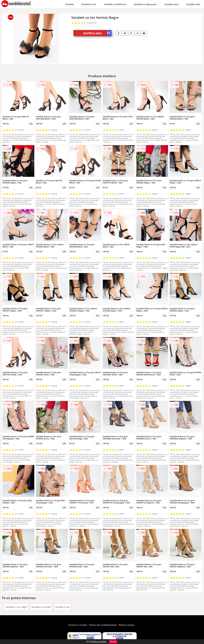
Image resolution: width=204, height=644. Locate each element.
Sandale (69, 4)
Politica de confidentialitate (103, 625)
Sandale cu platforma (115, 4)
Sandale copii (193, 4)
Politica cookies (127, 625)
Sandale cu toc (89, 4)
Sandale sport (172, 4)
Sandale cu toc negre (16, 607)
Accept (113, 642)
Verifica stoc (97, 33)
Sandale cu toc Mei (41, 607)
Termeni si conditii (78, 625)
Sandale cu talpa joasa (145, 4)
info (31, 123)
